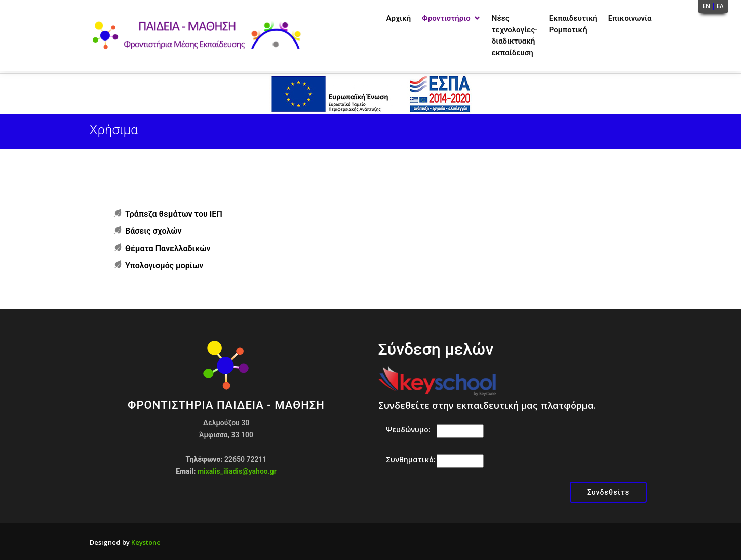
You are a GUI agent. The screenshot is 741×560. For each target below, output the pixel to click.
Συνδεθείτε (608, 492)
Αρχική (399, 18)
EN (706, 6)
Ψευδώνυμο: (408, 430)
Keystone (146, 542)
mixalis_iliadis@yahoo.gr (237, 471)
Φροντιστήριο (446, 18)
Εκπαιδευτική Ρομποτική (573, 24)
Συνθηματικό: (411, 459)
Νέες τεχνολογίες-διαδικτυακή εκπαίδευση (515, 35)
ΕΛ (720, 6)
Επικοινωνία (630, 18)
